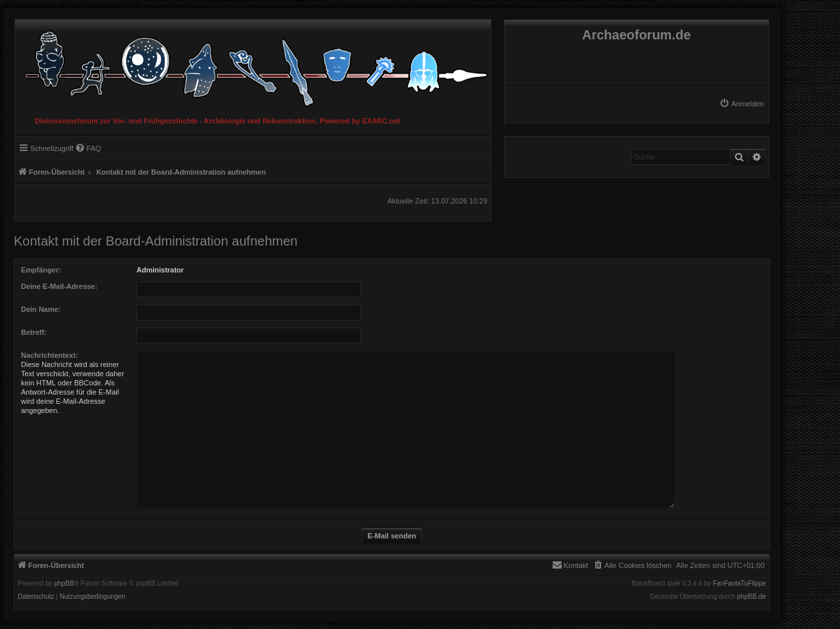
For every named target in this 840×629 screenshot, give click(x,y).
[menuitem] (742, 104)
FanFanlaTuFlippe (739, 584)
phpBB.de (751, 597)
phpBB (64, 584)
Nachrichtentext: (50, 355)
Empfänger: (41, 270)
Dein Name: (41, 309)
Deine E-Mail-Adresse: (59, 286)
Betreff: (34, 332)
